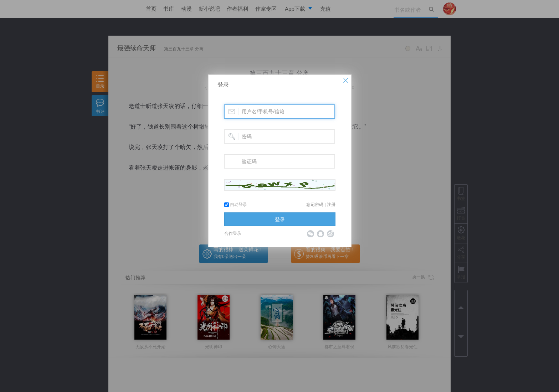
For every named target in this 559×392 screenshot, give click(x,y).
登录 (223, 85)
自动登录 (236, 205)
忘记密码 (315, 205)
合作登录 (233, 233)
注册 (331, 205)
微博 (330, 234)
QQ (320, 234)
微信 (311, 234)
